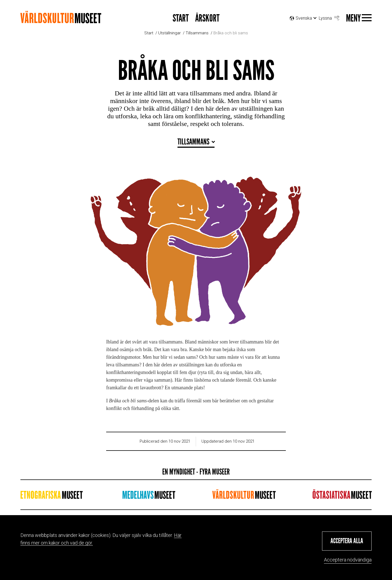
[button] (347, 541)
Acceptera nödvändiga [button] (348, 560)
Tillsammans (197, 33)
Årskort (207, 18)
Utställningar (169, 33)
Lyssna (330, 17)
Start (149, 33)
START (181, 18)
